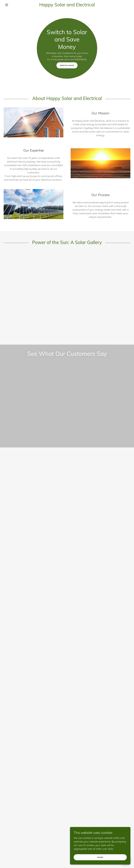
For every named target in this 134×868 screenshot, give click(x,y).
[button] (13, 5)
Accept (100, 861)
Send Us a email (67, 65)
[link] (67, 5)
